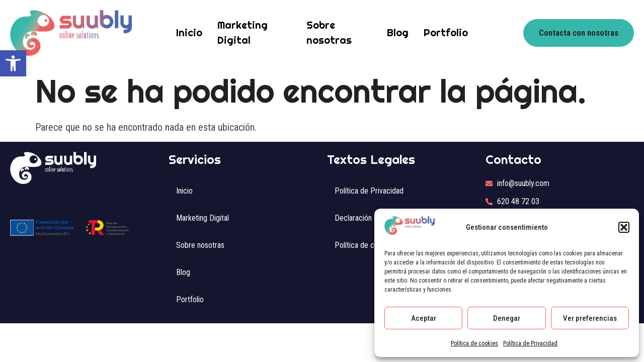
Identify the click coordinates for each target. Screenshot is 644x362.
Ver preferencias (590, 318)
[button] (624, 227)
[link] (13, 63)
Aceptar (424, 318)
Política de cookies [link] (474, 343)
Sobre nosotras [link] (329, 32)
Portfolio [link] (446, 32)
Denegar (507, 318)
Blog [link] (398, 32)
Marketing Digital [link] (243, 32)
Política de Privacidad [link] (530, 343)
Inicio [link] (189, 32)
